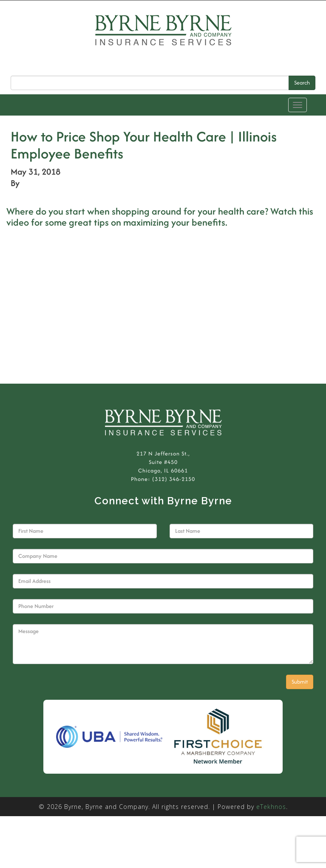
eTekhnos (271, 807)
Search (302, 83)
